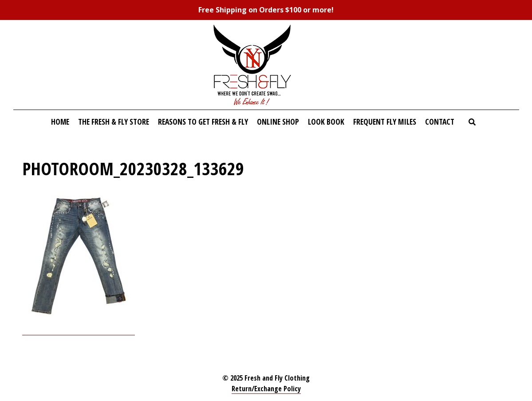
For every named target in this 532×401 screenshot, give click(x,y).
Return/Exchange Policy (266, 389)
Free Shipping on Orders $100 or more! (266, 10)
